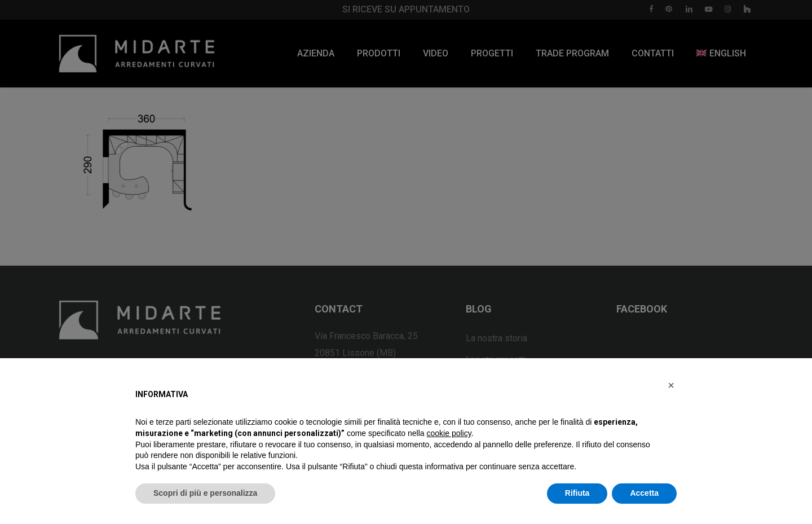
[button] (671, 385)
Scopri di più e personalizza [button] (205, 493)
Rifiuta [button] (577, 493)
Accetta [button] (644, 493)
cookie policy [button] (449, 433)
